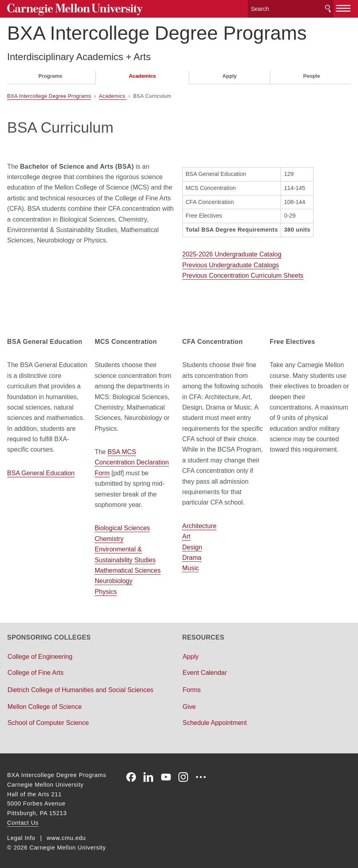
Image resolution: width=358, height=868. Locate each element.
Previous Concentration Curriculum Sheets (243, 274)
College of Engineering (40, 655)
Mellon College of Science (45, 705)
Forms (192, 688)
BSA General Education (41, 471)
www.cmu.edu (67, 836)
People (311, 74)
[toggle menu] (343, 7)
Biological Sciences (122, 526)
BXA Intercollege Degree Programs (157, 31)
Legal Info (21, 836)
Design (192, 545)
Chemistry (109, 537)
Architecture (199, 524)
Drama (192, 556)
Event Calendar (205, 671)
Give (189, 705)
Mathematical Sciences (128, 568)
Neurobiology (113, 579)
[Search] (291, 8)
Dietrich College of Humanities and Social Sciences (81, 688)
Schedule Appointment (215, 721)
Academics (142, 74)
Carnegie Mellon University (67, 9)
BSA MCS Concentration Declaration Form (132, 460)
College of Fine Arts (36, 671)
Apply (230, 74)
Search (328, 8)
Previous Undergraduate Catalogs (231, 263)
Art (186, 534)
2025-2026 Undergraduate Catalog (232, 253)
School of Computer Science (48, 721)
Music (190, 566)
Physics (106, 590)
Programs (51, 74)
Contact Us (23, 821)
